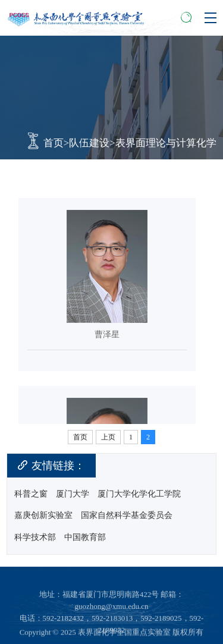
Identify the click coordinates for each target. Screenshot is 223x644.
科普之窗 (31, 494)
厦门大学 (73, 494)
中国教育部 (85, 538)
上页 (108, 437)
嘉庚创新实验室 (43, 516)
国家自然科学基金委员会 (127, 516)
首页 (54, 143)
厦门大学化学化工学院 (139, 494)
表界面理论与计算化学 (166, 143)
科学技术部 (35, 538)
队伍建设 (89, 143)
